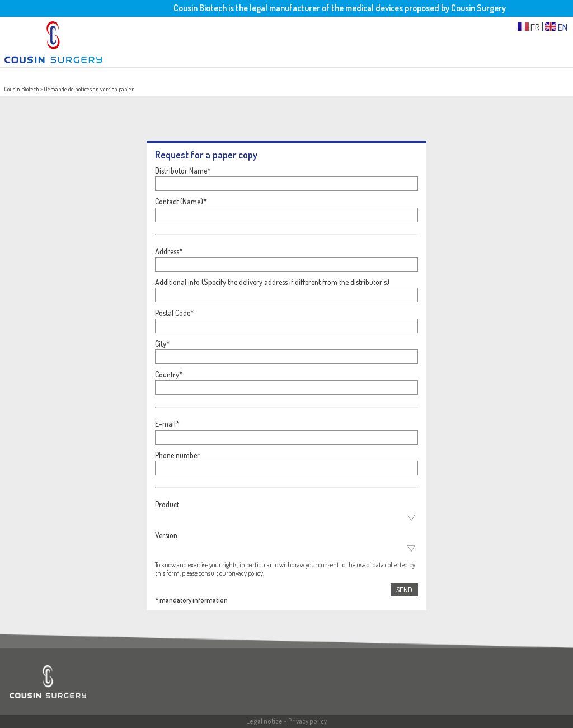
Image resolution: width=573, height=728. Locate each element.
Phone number (177, 455)
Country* (169, 374)
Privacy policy (307, 721)
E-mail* (167, 424)
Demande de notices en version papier (89, 89)
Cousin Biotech (22, 89)
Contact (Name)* (181, 201)
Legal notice (264, 721)
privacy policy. (246, 573)
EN (556, 27)
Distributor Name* (183, 171)
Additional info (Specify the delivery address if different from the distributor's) (272, 282)
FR (529, 27)
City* (163, 344)
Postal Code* (175, 313)
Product (167, 504)
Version (166, 535)
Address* (169, 251)
